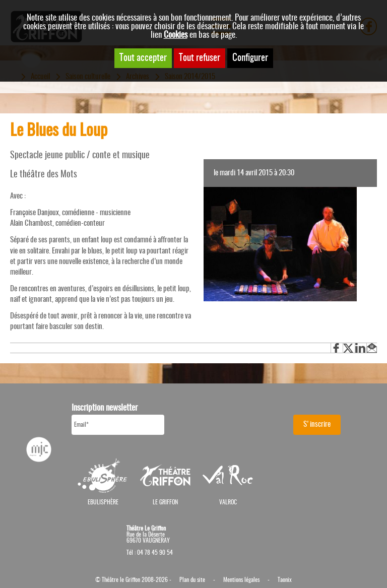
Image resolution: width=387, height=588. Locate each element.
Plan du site (192, 580)
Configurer (250, 58)
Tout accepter (143, 58)
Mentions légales (241, 580)
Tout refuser (200, 58)
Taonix (285, 580)
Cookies (176, 35)
